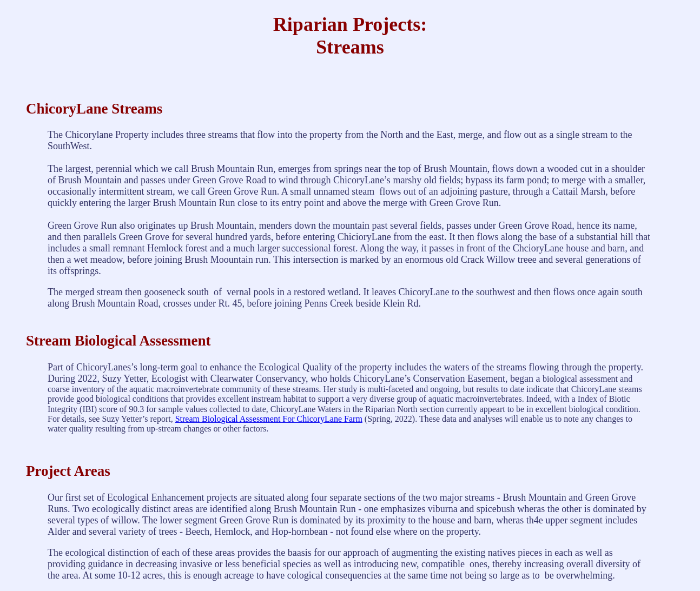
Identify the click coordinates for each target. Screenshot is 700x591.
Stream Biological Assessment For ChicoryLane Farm (269, 419)
